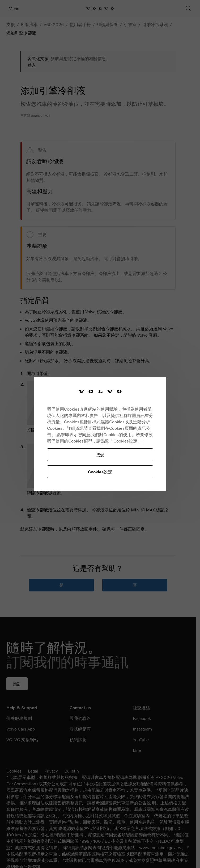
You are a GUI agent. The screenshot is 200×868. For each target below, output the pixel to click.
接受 (100, 455)
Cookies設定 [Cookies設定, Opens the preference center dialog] (100, 472)
